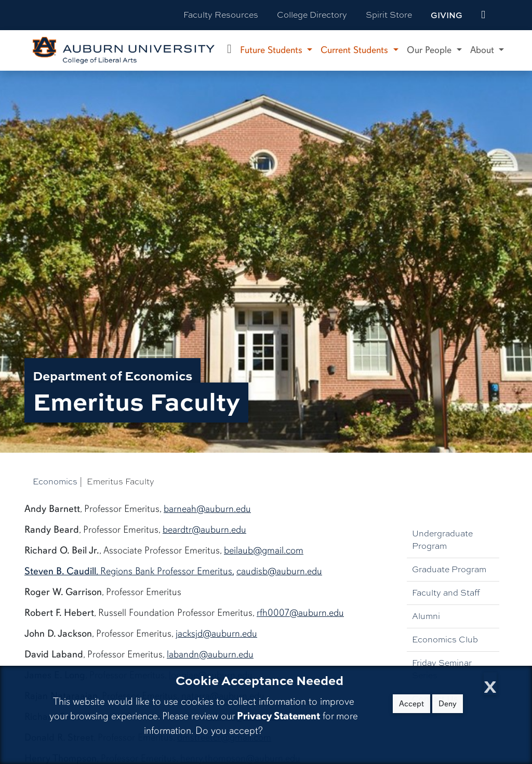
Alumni (426, 616)
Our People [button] (430, 50)
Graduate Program (449, 569)
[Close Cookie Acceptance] (490, 684)
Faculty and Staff (446, 593)
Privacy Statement (278, 716)
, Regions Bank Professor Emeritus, (129, 571)
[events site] (483, 15)
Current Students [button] (356, 50)
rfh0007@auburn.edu (300, 613)
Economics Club (445, 640)
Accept (411, 704)
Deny (448, 704)
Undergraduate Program (442, 540)
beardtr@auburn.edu (204, 530)
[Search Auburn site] (505, 15)
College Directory (312, 15)
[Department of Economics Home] (229, 50)
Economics (55, 482)
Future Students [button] (272, 50)
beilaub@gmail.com (264, 550)
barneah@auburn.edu (207, 509)
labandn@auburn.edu (210, 654)
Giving (447, 15)
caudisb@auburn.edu (279, 571)
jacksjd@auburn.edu (216, 634)
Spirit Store (389, 15)
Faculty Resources (221, 15)
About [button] (483, 50)
